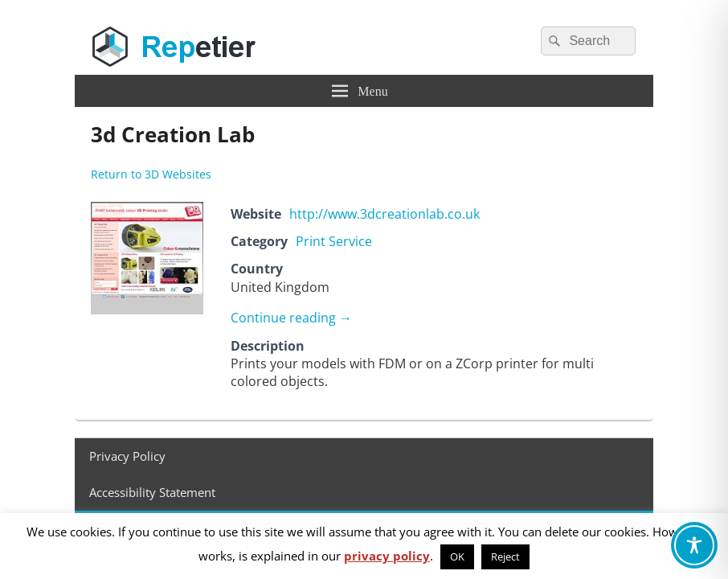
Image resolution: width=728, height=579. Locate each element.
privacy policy (387, 556)
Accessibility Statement (152, 492)
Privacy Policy (127, 456)
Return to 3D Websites (151, 174)
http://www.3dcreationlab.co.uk (384, 214)
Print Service (334, 241)
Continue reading (291, 318)
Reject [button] (505, 556)
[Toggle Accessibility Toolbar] (694, 545)
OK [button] (457, 556)
